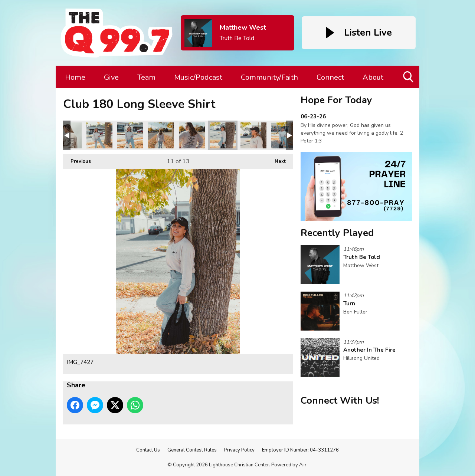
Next (276, 159)
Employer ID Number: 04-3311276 (300, 450)
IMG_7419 (192, 135)
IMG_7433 (284, 135)
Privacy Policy (239, 450)
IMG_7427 (223, 135)
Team (146, 77)
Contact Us (148, 450)
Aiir (303, 465)
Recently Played (337, 233)
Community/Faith (269, 77)
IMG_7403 (161, 135)
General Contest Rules (192, 450)
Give (111, 77)
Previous (77, 159)
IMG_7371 (130, 135)
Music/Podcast (198, 77)
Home (75, 77)
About (373, 77)
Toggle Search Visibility (409, 80)
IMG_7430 (253, 135)
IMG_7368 (99, 135)
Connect (330, 77)
